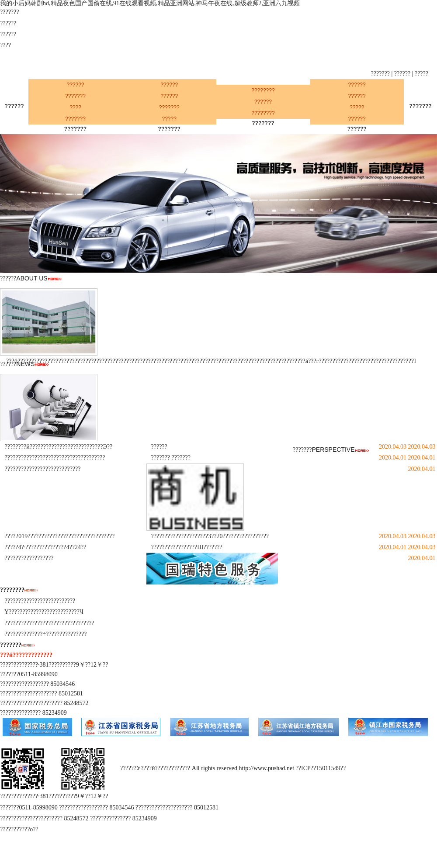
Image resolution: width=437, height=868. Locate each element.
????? (421, 74)
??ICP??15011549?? (321, 769)
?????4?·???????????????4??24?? (46, 547)
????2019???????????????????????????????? (60, 536)
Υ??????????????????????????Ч (44, 612)
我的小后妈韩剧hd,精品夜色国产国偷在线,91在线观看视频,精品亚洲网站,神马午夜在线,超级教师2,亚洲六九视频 (150, 3)
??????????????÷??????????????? (46, 634)
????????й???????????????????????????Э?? (59, 447)
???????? (263, 90)
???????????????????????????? (43, 469)
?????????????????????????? (40, 601)
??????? (381, 74)
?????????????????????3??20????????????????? (210, 536)
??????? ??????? (171, 458)
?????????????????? (29, 558)
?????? (8, 23)
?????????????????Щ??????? (187, 547)
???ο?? (30, 829)
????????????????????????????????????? (55, 458)
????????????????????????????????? (50, 623)
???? (5, 45)
